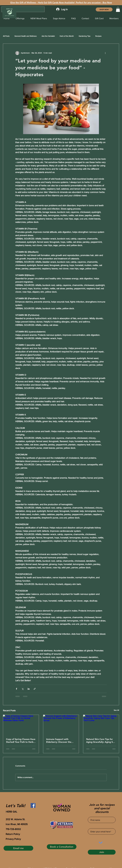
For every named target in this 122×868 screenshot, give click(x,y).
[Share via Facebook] (16, 689)
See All (116, 710)
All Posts (6, 36)
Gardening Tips (85, 36)
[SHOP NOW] (104, 9)
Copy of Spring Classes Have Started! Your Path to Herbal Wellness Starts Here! (21, 741)
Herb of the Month (67, 36)
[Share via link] (35, 689)
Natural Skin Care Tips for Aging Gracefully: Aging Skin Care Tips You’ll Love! (101, 741)
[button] (118, 9)
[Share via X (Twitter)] (23, 689)
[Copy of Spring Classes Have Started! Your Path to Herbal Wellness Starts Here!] (21, 725)
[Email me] (18, 848)
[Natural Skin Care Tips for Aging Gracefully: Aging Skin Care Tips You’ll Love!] (101, 725)
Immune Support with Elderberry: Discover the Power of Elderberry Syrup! (60, 741)
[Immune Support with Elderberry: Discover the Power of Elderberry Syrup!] (61, 725)
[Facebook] (33, 805)
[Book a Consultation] (62, 847)
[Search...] (23, 9)
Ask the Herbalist (48, 36)
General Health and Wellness (26, 36)
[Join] (102, 852)
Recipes (98, 36)
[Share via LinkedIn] (29, 689)
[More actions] (105, 53)
